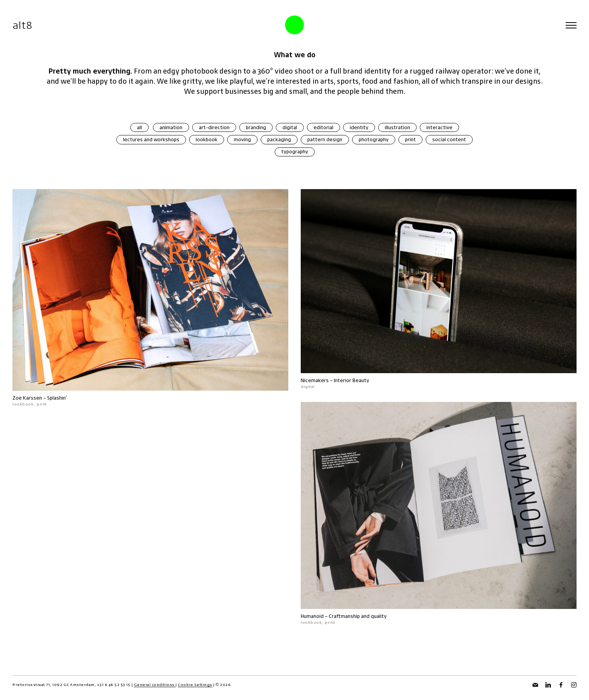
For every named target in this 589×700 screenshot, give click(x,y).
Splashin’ (57, 398)
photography (374, 139)
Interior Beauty (351, 380)
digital (290, 127)
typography (295, 152)
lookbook (207, 139)
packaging (279, 139)
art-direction (214, 127)
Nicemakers (315, 380)
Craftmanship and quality (358, 617)
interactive (439, 127)
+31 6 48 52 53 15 (114, 685)
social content (449, 139)
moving (242, 139)
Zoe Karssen (27, 398)
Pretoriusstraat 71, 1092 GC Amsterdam (53, 685)
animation (171, 127)
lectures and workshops (151, 139)
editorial (323, 127)
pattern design (325, 139)
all (139, 127)
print (410, 139)
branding (256, 127)
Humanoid (312, 617)
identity (359, 127)
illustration (397, 127)
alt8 (22, 25)
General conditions (155, 685)
